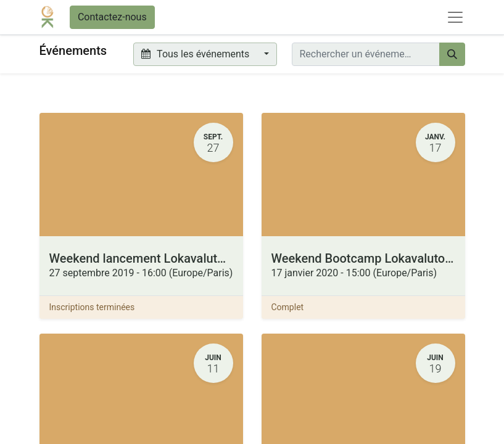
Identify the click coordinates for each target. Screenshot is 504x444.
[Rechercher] (452, 54)
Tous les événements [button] (196, 54)
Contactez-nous (112, 17)
